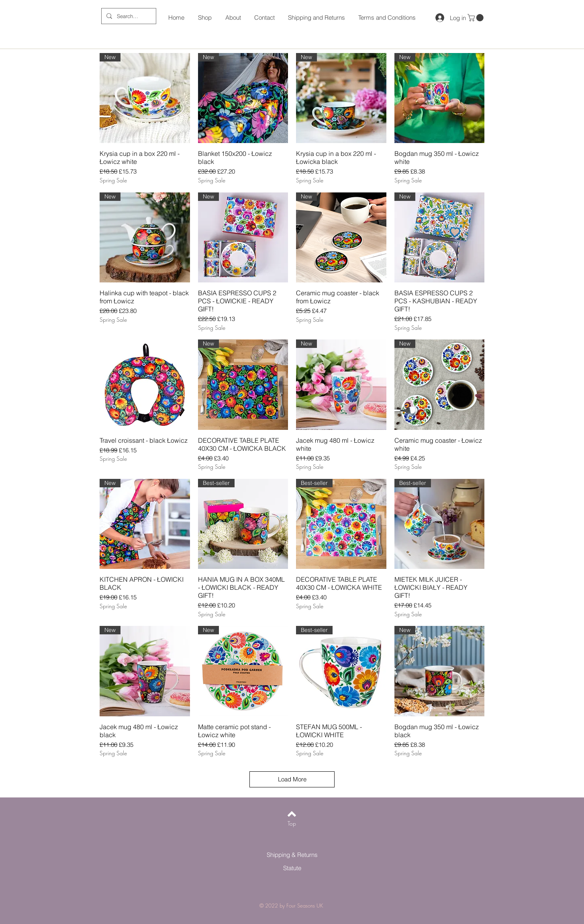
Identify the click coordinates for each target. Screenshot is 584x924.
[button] (476, 18)
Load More (292, 779)
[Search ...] (128, 16)
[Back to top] (292, 814)
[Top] (292, 824)
